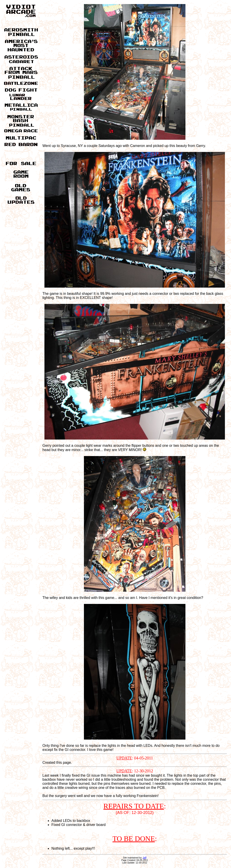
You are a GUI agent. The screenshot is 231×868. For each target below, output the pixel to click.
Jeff (145, 858)
